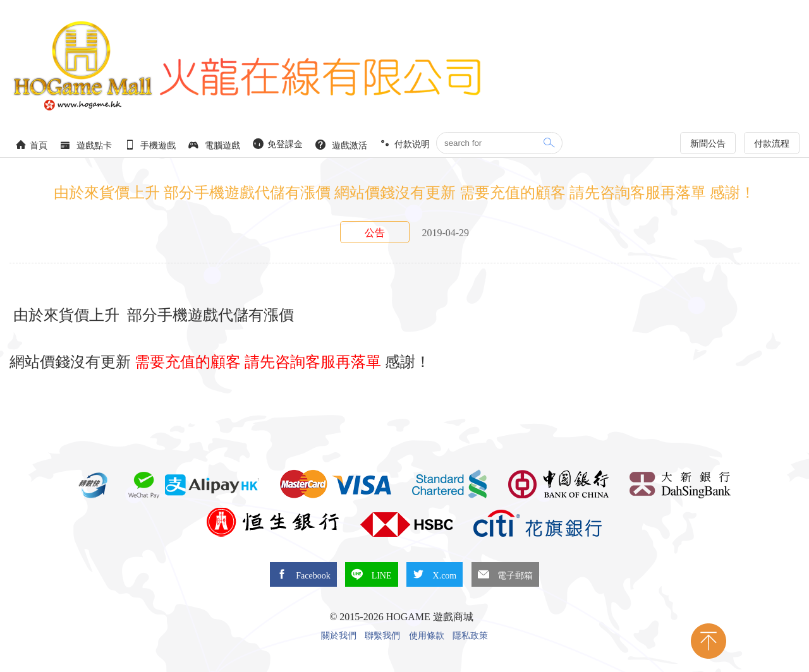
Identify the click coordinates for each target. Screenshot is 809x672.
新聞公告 (708, 144)
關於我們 (339, 636)
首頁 (32, 145)
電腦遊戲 (214, 145)
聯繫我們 (382, 636)
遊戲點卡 (86, 145)
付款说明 (405, 144)
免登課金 (278, 144)
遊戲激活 (341, 145)
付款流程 (772, 144)
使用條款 (427, 636)
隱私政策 (470, 636)
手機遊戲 (150, 145)
